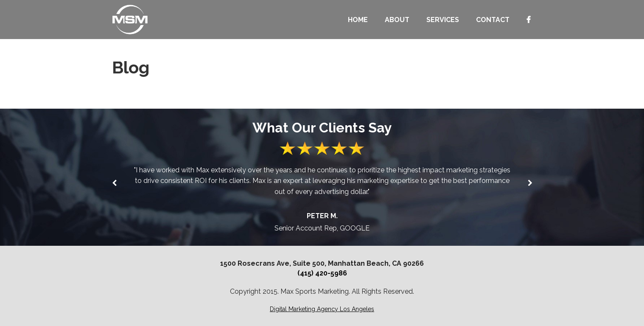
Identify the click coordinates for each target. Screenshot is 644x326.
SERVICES (443, 20)
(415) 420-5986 (322, 273)
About (397, 20)
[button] (530, 183)
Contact (493, 20)
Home (358, 20)
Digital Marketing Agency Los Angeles (322, 309)
